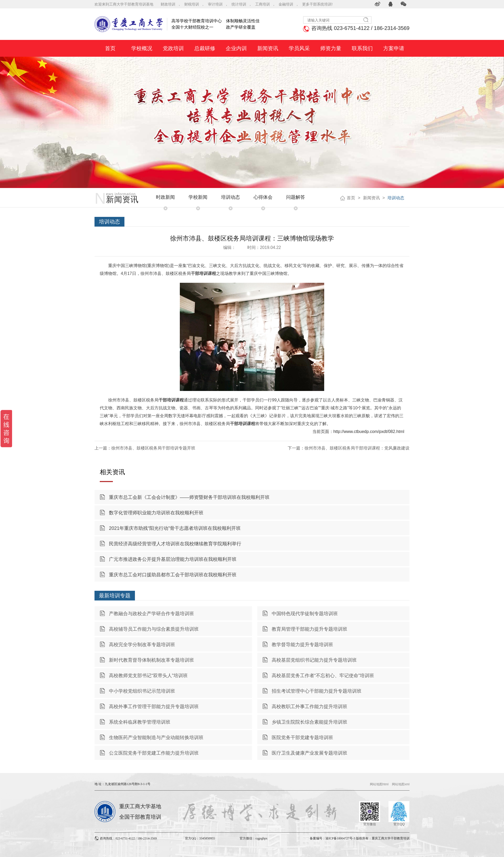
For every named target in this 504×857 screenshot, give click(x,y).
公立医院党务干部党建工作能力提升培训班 (154, 753)
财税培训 (192, 4)
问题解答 (296, 197)
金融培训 (286, 4)
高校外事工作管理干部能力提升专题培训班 (154, 707)
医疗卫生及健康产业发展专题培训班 (309, 753)
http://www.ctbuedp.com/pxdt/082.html (369, 432)
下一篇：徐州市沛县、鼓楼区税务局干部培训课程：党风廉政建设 (349, 448)
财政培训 (168, 4)
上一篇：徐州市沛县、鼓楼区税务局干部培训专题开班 (145, 448)
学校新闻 (198, 197)
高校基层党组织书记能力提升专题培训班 (314, 660)
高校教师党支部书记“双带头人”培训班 (148, 676)
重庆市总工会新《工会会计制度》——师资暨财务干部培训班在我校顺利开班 (189, 497)
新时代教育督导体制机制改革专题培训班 (151, 660)
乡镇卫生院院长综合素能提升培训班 (309, 722)
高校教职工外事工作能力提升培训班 (309, 707)
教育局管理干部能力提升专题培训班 (309, 629)
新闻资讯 (371, 198)
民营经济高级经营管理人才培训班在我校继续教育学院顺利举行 (175, 544)
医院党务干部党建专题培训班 (302, 738)
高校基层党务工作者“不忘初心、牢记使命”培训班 (323, 676)
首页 (351, 198)
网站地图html (379, 784)
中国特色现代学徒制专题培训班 (305, 614)
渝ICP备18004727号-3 (340, 838)
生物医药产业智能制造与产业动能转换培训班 (156, 738)
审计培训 (215, 4)
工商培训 (262, 4)
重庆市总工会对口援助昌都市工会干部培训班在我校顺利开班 (173, 575)
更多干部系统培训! (317, 4)
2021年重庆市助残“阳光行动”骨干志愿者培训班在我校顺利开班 (175, 528)
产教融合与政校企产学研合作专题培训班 (151, 614)
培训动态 (230, 197)
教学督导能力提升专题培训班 (302, 645)
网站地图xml (401, 784)
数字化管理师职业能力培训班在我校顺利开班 (156, 513)
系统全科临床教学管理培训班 (140, 722)
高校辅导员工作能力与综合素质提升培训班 (154, 629)
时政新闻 (165, 197)
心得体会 (263, 197)
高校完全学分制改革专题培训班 (142, 645)
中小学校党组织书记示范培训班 (142, 691)
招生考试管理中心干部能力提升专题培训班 (317, 691)
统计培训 (239, 4)
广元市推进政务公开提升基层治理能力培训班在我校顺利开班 (173, 559)
